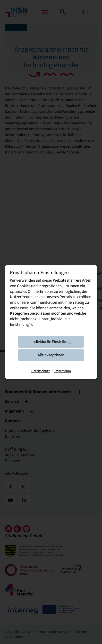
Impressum (63, 371)
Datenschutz (41, 371)
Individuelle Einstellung (51, 342)
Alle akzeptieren (51, 355)
